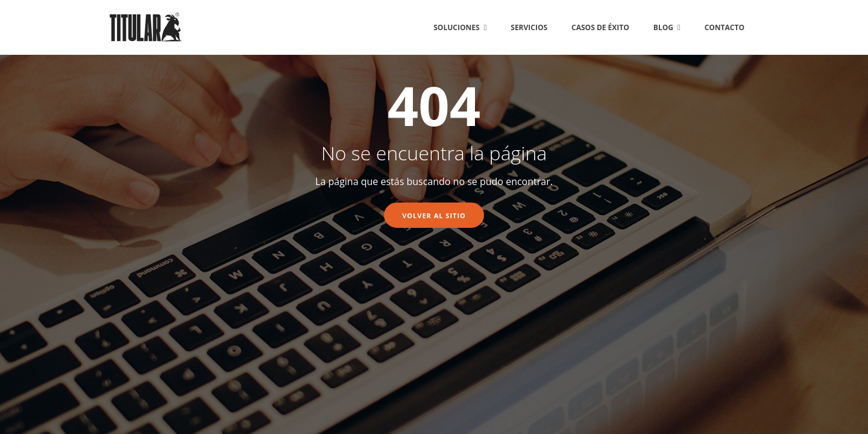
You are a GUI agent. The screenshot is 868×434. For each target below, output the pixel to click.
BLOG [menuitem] (663, 27)
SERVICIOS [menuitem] (529, 27)
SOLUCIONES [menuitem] (456, 27)
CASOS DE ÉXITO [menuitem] (600, 27)
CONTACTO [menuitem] (725, 27)
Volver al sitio (434, 215)
